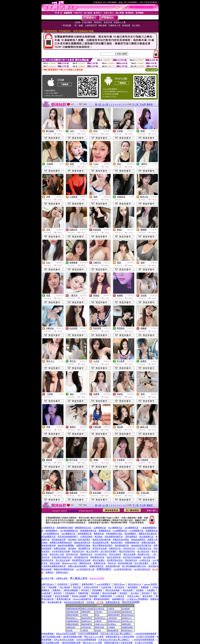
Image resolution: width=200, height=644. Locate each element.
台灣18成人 (99, 612)
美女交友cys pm (127, 621)
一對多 (61, 164)
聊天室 (97, 615)
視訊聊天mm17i (87, 621)
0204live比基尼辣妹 (114, 612)
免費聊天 (84, 197)
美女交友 (98, 630)
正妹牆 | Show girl (101, 624)
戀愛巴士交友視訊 (87, 609)
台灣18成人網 (86, 627)
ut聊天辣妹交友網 (72, 612)
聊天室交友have (127, 630)
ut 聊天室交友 (112, 618)
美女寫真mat (112, 624)
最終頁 (150, 104)
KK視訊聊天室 (73, 511)
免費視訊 (60, 131)
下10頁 (143, 104)
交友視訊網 (126, 609)
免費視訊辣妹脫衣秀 (73, 609)
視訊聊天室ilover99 (114, 621)
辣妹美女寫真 (99, 627)
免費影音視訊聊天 (72, 615)
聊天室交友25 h (72, 618)
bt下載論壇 (111, 627)
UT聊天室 (111, 609)
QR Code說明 (152, 70)
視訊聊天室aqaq (100, 618)
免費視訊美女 (71, 627)
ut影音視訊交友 (127, 612)
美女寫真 (69, 630)
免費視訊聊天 (86, 612)
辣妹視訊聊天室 (87, 618)
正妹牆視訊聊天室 (72, 621)
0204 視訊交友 (100, 609)
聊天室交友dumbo (128, 615)
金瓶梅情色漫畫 (127, 627)
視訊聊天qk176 (127, 618)
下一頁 (135, 104)
